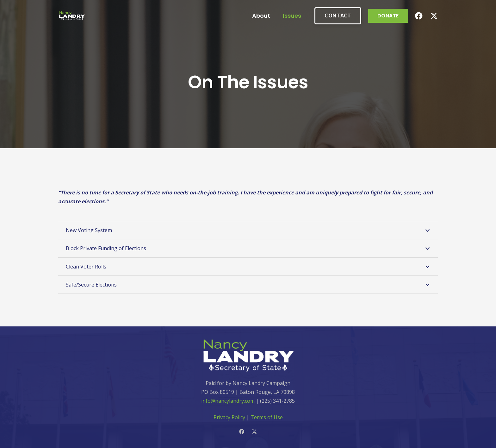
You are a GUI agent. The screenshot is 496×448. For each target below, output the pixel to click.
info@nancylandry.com (228, 401)
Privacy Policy (229, 417)
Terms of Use (267, 417)
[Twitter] (434, 16)
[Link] (72, 16)
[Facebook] (419, 16)
